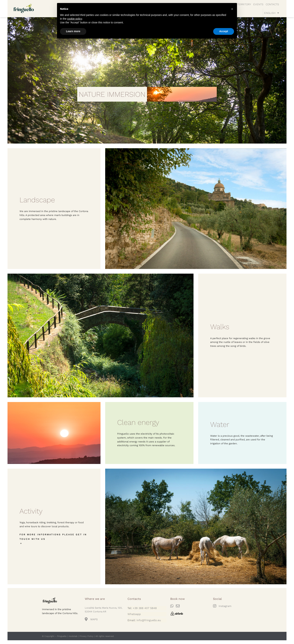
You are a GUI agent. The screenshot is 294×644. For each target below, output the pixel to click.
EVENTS (258, 4)
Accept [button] (224, 31)
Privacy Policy (86, 636)
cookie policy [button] (75, 19)
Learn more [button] (73, 31)
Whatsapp (134, 614)
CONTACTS (272, 4)
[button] (232, 9)
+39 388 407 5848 (145, 608)
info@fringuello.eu (149, 620)
